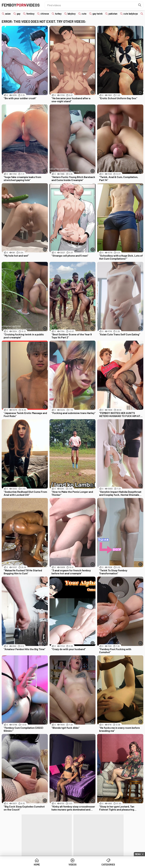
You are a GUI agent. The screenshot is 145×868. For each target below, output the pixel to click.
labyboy (72, 14)
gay (19, 14)
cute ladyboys (131, 14)
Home (37, 865)
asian (8, 14)
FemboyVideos (21, 5)
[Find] (140, 5)
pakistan (113, 14)
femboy (30, 14)
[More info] (45, 92)
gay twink (98, 14)
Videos (72, 865)
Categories (108, 865)
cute (84, 14)
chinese (45, 14)
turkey (58, 14)
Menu (138, 854)
